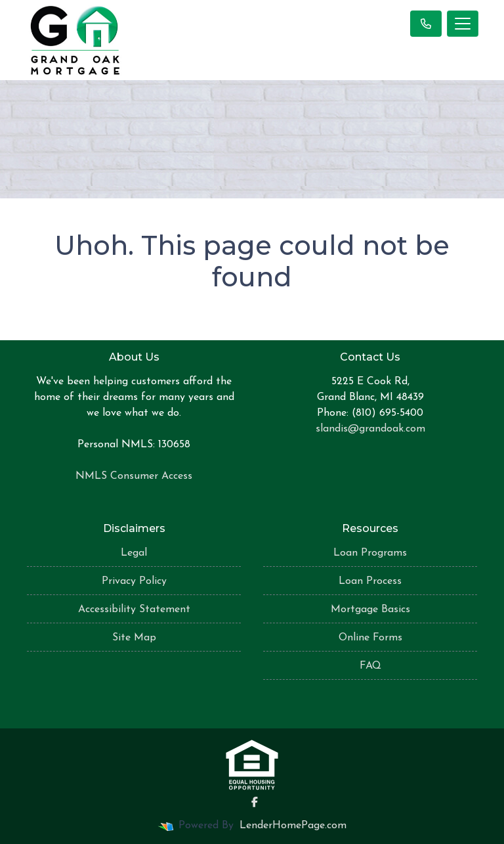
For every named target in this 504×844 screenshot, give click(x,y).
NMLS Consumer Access (134, 476)
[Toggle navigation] (463, 24)
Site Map (134, 638)
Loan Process (370, 581)
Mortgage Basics (370, 610)
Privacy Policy (134, 581)
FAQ (370, 666)
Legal (134, 553)
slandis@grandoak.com (370, 429)
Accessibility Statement (134, 610)
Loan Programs (370, 553)
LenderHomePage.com (293, 826)
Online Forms (370, 638)
